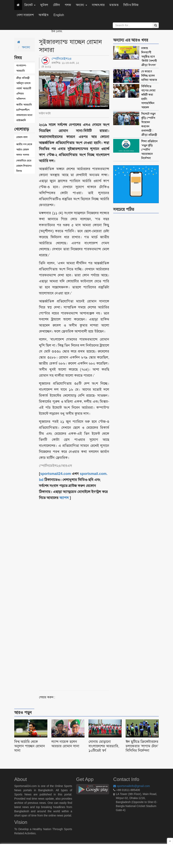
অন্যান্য (81, 5)
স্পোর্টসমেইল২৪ (62, 59)
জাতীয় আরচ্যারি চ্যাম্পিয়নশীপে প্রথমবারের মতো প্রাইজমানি (24, 112)
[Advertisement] (86, 591)
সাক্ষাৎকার (98, 5)
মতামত (114, 5)
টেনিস (56, 5)
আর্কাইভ (44, 15)
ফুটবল (44, 5)
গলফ (68, 5)
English (59, 15)
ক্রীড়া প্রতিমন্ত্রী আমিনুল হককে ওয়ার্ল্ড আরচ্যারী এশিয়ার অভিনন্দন (24, 88)
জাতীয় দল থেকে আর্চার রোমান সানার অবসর (24, 150)
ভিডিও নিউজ (131, 5)
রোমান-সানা (22, 137)
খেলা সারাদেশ (25, 15)
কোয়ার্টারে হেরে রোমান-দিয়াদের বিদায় (24, 166)
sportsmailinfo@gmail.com (131, 786)
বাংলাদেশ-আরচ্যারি (21, 68)
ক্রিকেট (30, 5)
